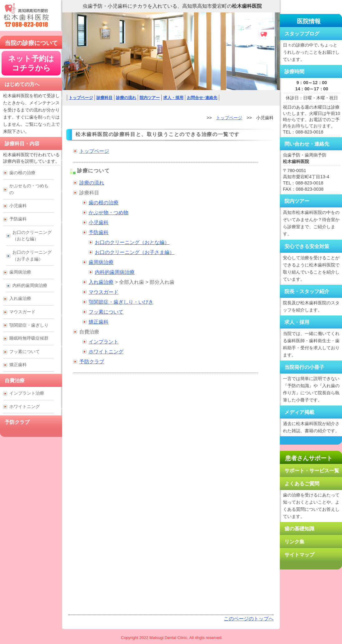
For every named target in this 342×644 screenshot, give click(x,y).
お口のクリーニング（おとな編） (132, 242)
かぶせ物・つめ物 (109, 213)
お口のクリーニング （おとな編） (32, 236)
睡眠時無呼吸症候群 (29, 338)
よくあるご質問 (302, 484)
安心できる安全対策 (307, 246)
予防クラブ (92, 362)
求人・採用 (173, 98)
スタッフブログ (302, 34)
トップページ (81, 98)
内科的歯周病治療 (115, 272)
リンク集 (294, 542)
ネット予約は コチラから (31, 63)
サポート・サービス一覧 (312, 471)
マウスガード (104, 292)
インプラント (104, 342)
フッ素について (106, 312)
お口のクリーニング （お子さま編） (32, 256)
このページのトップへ (249, 619)
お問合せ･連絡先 (202, 98)
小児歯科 (99, 222)
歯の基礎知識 (299, 529)
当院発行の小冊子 (304, 367)
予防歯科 (99, 232)
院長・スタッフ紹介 (307, 291)
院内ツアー (150, 98)
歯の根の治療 (104, 203)
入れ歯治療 (101, 282)
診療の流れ (126, 98)
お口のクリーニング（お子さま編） (135, 252)
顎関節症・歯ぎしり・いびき (121, 302)
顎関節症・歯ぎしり (29, 325)
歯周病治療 (101, 262)
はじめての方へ (22, 84)
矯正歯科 (99, 322)
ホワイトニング (106, 352)
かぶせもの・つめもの (29, 189)
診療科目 (104, 98)
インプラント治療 (27, 393)
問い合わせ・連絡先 (307, 144)
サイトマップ (299, 555)
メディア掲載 (299, 412)
